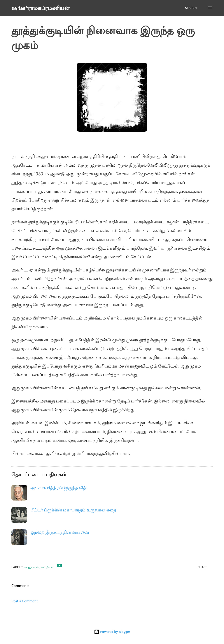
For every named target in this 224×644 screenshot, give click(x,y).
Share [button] (202, 567)
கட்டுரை (47, 567)
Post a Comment (25, 601)
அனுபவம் (32, 567)
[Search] (191, 8)
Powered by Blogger (112, 632)
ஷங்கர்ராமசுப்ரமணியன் (40, 8)
